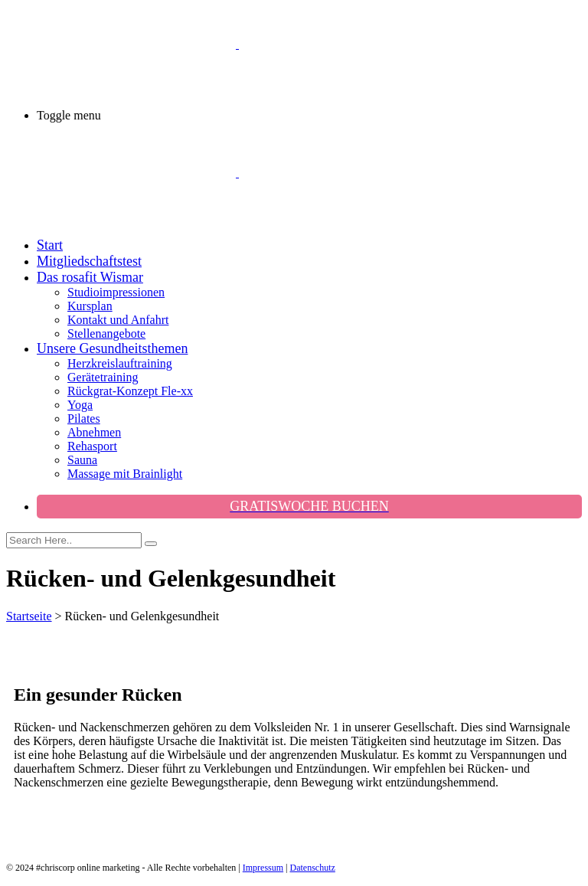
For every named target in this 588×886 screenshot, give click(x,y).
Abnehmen (94, 432)
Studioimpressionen (116, 292)
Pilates (84, 418)
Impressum (263, 868)
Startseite (29, 616)
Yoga (80, 405)
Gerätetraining (103, 377)
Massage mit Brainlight (125, 474)
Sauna (82, 460)
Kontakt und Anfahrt (118, 320)
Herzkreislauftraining (120, 363)
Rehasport (92, 446)
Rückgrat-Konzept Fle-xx (130, 391)
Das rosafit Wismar (90, 277)
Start (50, 245)
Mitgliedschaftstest (89, 261)
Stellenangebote (106, 333)
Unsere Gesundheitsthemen (112, 348)
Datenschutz (313, 868)
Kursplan (90, 306)
